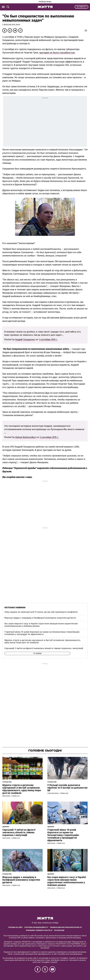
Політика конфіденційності (36, 927)
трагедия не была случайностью (57, 53)
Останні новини (15, 607)
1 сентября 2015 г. (48, 339)
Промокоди (59, 930)
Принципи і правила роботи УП (39, 930)
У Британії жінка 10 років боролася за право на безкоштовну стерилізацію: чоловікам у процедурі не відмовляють (42, 633)
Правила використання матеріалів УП (66, 927)
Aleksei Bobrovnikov (25, 437)
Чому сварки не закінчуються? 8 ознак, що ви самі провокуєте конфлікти (41, 612)
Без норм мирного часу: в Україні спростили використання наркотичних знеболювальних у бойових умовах (41, 625)
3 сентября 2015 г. (49, 437)
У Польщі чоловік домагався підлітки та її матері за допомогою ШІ (67, 788)
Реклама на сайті (15, 927)
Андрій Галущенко (25, 339)
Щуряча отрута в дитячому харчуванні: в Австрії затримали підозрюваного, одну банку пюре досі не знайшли (42, 641)
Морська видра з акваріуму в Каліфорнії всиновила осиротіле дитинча (40, 618)
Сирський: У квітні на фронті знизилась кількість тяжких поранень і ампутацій (44, 648)
